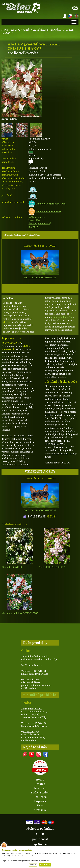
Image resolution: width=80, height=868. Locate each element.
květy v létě (34, 220)
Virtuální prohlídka (40, 695)
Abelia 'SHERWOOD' (12, 567)
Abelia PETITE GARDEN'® (52, 567)
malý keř (33, 227)
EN (76, 16)
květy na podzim (37, 217)
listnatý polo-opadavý (40, 224)
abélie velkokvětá (63, 317)
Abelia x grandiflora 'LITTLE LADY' (20, 613)
